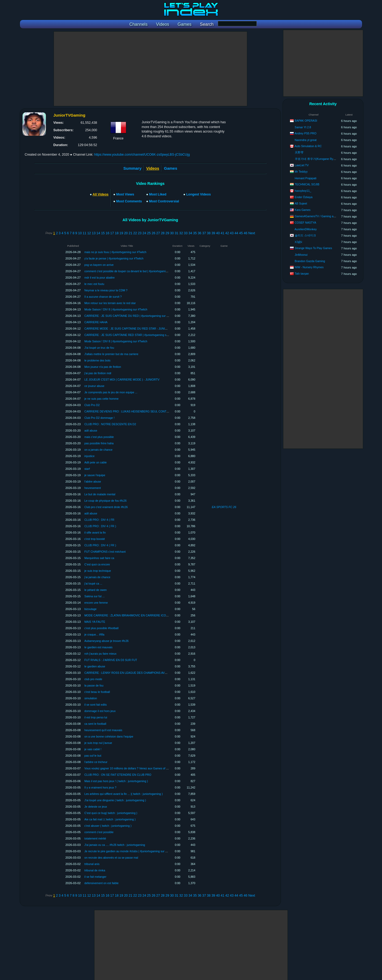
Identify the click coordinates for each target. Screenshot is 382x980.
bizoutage (90, 609)
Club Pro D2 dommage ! (99, 418)
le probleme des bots (97, 360)
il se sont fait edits (95, 705)
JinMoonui (301, 255)
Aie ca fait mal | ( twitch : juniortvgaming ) (110, 819)
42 (227, 233)
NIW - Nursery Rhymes (309, 267)
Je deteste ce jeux (96, 807)
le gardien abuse (95, 666)
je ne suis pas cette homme (101, 399)
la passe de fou (94, 685)
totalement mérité (95, 838)
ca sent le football (95, 724)
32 (181, 233)
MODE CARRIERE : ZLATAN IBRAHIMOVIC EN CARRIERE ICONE (127, 615)
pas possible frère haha (99, 443)
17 (112, 233)
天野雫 (299, 152)
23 (140, 233)
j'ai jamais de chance (97, 577)
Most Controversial (164, 201)
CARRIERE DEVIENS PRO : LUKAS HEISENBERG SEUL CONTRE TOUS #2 (134, 411)
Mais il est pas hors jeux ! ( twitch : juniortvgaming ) (116, 781)
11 (85, 233)
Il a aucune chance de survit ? (103, 297)
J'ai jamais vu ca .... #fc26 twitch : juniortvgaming (115, 845)
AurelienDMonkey (306, 229)
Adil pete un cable (95, 462)
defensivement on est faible (101, 883)
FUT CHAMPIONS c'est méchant (105, 552)
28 (163, 233)
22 (135, 233)
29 (167, 233)
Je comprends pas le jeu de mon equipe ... (111, 392)
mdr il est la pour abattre (99, 278)
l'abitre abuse (93, 482)
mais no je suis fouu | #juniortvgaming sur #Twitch (115, 252)
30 (172, 233)
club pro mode (93, 679)
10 (80, 233)
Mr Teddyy (301, 172)
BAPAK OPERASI (306, 121)
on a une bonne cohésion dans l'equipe (109, 736)
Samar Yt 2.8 (303, 127)
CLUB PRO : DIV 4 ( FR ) (100, 526)
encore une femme (96, 603)
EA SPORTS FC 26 (224, 507)
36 (199, 233)
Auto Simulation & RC (308, 146)
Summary (132, 168)
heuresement (93, 488)
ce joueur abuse (94, 386)
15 (103, 233)
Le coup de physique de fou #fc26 (105, 501)
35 (195, 233)
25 (149, 233)
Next (252, 233)
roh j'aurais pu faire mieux (100, 654)
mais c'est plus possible (99, 437)
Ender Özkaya (304, 197)
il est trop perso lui (96, 717)
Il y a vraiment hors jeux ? (100, 787)
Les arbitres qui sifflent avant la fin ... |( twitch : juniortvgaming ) (123, 794)
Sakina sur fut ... (95, 596)
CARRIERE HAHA (96, 322)
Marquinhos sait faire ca (99, 558)
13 (94, 233)
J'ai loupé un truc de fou (99, 348)
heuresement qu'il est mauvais (103, 730)
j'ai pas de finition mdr (98, 373)
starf (87, 469)
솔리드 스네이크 (305, 235)
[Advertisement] (150, 69)
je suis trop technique (98, 571)
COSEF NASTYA (305, 223)
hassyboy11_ (303, 191)
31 (176, 233)
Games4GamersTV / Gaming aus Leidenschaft (324, 216)
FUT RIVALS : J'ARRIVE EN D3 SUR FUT (111, 660)
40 (218, 233)
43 (232, 233)
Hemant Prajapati (306, 178)
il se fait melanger (95, 877)
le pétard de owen (95, 590)
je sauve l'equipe (95, 475)
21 (131, 233)
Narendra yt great (306, 140)
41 (223, 233)
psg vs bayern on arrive (99, 265)
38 (209, 233)
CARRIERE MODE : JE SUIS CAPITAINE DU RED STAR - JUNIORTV (129, 329)
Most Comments (129, 201)
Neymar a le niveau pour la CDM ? (106, 290)
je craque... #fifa (94, 634)
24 (144, 233)
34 (190, 233)
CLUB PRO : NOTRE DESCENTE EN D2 (110, 424)
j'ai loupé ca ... (93, 583)
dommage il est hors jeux (100, 711)
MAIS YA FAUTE (95, 622)
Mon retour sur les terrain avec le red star (110, 303)
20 (126, 233)
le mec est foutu (94, 284)
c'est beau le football (97, 692)
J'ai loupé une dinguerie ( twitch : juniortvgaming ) (115, 800)
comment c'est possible (99, 832)
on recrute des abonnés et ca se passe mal (111, 858)
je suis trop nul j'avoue (98, 743)
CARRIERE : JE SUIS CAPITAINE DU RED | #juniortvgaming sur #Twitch (130, 316)
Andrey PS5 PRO (305, 133)
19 (121, 233)
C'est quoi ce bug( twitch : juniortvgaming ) (111, 813)
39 (213, 233)
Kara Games (303, 210)
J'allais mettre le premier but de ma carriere (111, 354)
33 (186, 233)
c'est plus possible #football (101, 628)
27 (158, 233)
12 (89, 233)
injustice (89, 456)
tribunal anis (92, 864)
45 (241, 233)
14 (98, 233)
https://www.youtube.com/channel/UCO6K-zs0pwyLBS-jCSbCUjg (142, 155)
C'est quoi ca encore (97, 564)
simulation (91, 698)
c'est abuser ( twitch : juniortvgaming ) (108, 826)
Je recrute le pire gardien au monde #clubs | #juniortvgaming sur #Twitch (130, 851)
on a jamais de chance (98, 450)
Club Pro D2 (92, 405)
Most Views (125, 194)
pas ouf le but (93, 756)
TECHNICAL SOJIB (307, 184)
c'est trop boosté (95, 539)
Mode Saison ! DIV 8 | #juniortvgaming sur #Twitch (116, 309)
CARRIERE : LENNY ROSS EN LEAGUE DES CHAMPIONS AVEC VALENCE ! (134, 673)
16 (107, 233)
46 (246, 233)
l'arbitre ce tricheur (96, 762)
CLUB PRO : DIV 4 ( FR (99, 520)
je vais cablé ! (93, 749)
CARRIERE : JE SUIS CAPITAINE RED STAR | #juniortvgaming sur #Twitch (132, 335)
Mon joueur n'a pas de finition (103, 367)
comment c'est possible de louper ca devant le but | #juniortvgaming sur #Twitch (134, 271)
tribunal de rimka (95, 870)
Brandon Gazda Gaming (310, 261)
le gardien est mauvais (98, 647)
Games (171, 168)
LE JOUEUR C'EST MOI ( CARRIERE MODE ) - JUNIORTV (122, 380)
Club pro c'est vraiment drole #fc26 (106, 507)
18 (117, 233)
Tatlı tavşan (302, 274)
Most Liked (158, 194)
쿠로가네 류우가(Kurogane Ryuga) (317, 159)
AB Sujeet (301, 203)
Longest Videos (199, 194)
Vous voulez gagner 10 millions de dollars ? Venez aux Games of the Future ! (132, 768)
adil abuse (91, 431)
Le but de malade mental (100, 494)
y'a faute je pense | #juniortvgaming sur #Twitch (114, 258)
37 (204, 233)
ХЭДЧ (298, 242)
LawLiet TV (302, 165)
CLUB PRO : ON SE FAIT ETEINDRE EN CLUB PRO (118, 775)
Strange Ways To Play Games (313, 248)
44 (236, 233)
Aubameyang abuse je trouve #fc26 (107, 641)
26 (154, 233)
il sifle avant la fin (95, 532)
